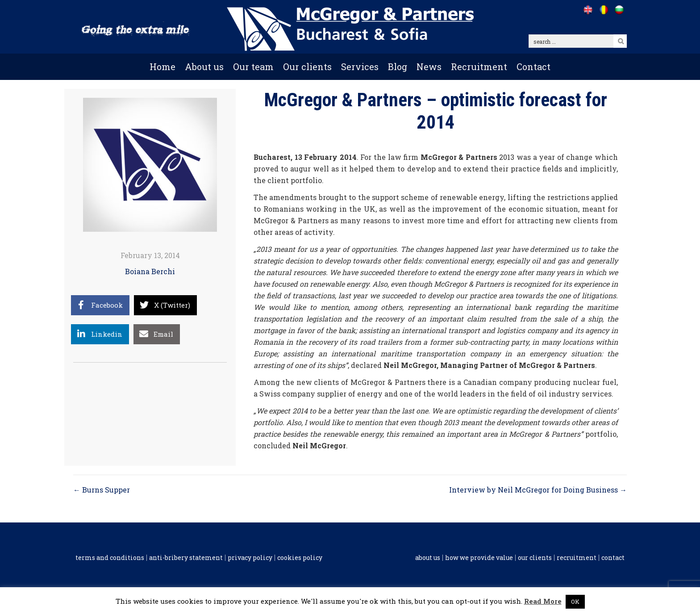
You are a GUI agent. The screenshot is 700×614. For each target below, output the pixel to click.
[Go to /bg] (619, 10)
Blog (398, 67)
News (429, 67)
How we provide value (479, 558)
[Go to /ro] (603, 10)
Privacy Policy (250, 558)
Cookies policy (300, 558)
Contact (533, 67)
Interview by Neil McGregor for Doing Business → (538, 490)
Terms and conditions (110, 558)
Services (360, 67)
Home (162, 67)
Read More (543, 601)
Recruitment (479, 67)
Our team (253, 67)
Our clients (307, 67)
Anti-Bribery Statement (186, 558)
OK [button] (575, 601)
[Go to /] (588, 10)
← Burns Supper (102, 490)
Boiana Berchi (150, 271)
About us (204, 67)
